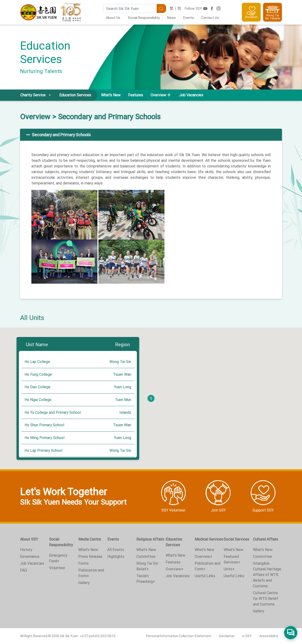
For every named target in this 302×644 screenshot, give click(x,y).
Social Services (236, 539)
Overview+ (175, 569)
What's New (111, 95)
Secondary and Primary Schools (58, 135)
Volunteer (57, 568)
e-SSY (247, 636)
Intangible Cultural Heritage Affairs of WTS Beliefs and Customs (267, 575)
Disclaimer (227, 636)
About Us (113, 18)
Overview (35, 117)
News (171, 18)
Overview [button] (158, 95)
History (26, 550)
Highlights (116, 557)
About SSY (29, 539)
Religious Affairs (150, 539)
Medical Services (209, 539)
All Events (116, 550)
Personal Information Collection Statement (179, 636)
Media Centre (90, 539)
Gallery (84, 583)
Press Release (90, 557)
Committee (146, 557)
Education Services (174, 542)
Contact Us (210, 18)
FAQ (23, 570)
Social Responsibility (144, 18)
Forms (84, 563)
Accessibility (269, 636)
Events (189, 18)
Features (136, 95)
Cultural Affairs (266, 539)
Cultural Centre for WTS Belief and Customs (266, 599)
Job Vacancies (191, 95)
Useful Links (205, 576)
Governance (30, 557)
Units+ (229, 569)
